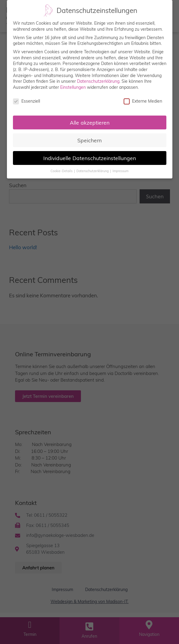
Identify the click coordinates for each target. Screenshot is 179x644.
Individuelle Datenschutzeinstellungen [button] (90, 156)
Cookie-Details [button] (62, 169)
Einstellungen (73, 85)
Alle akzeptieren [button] (90, 120)
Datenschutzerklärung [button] (93, 169)
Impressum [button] (120, 169)
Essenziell (26, 99)
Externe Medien (143, 99)
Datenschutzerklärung (98, 79)
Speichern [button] (89, 138)
